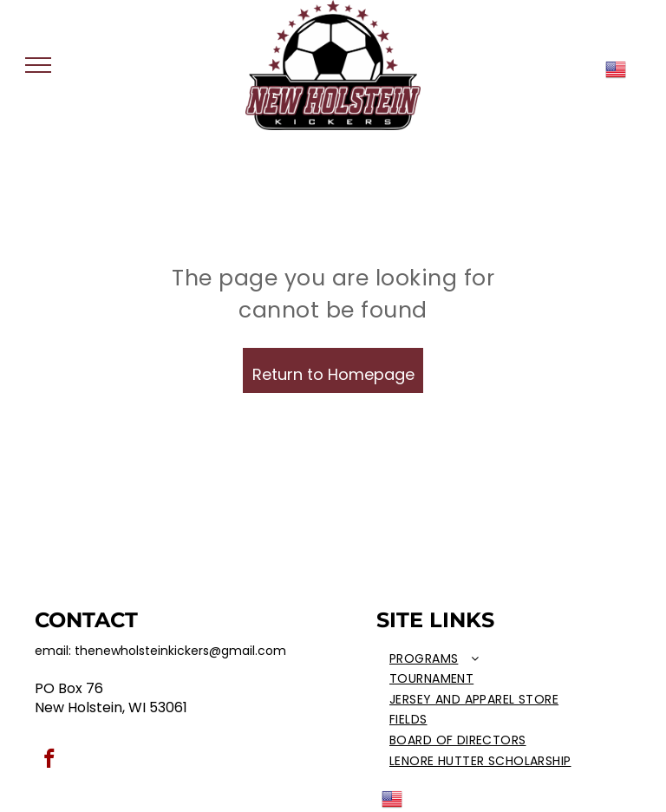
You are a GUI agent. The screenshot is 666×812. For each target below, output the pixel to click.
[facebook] (49, 761)
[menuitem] (485, 659)
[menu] (38, 65)
